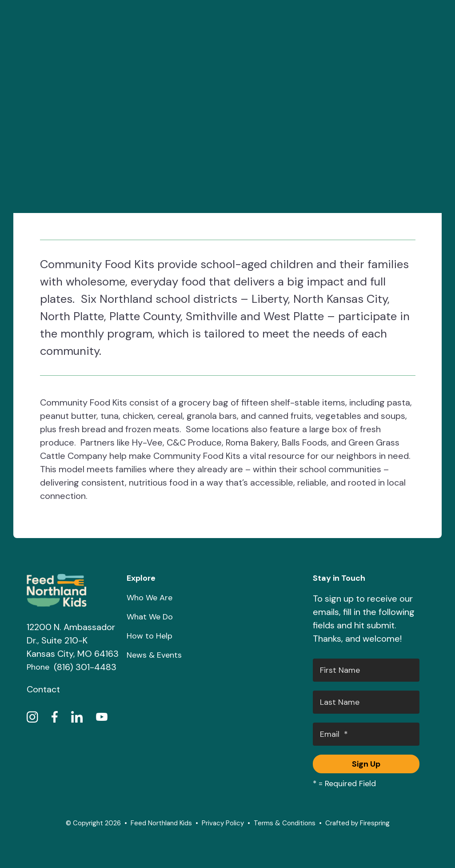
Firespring (375, 823)
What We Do (150, 617)
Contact (43, 689)
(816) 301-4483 (85, 667)
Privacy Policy (223, 823)
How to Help (150, 636)
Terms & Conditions (285, 823)
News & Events (154, 655)
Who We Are (150, 598)
